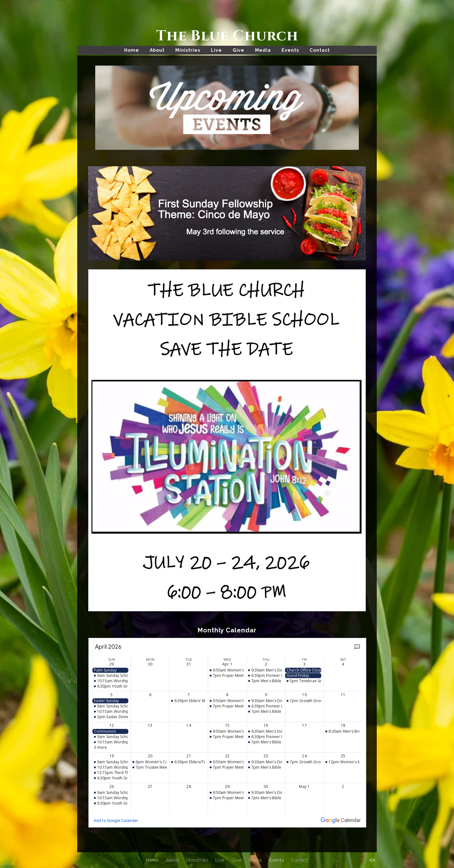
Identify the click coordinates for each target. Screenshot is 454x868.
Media (263, 50)
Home (132, 50)
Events (290, 50)
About (157, 50)
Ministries (188, 50)
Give (239, 50)
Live (216, 50)
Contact (320, 50)
